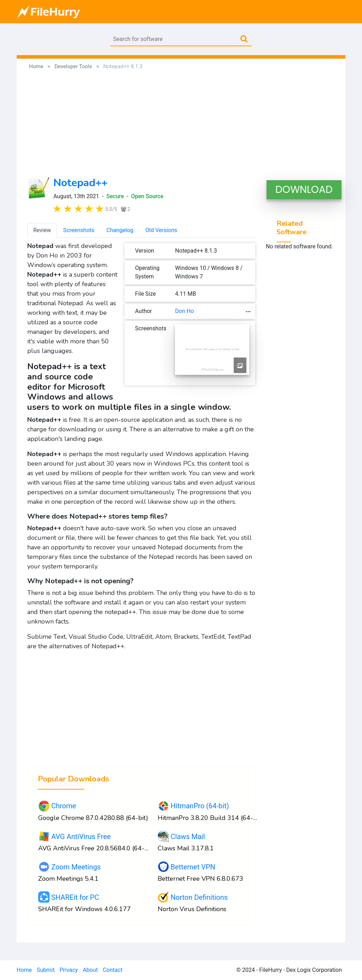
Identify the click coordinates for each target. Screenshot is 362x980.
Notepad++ (80, 183)
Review (42, 230)
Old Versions (161, 230)
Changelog (120, 230)
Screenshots (79, 230)
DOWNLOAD (304, 190)
